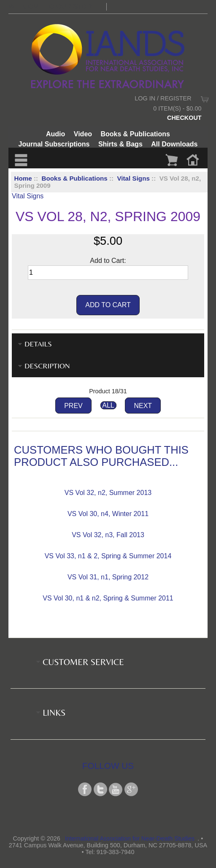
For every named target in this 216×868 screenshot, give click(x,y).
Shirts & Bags (120, 144)
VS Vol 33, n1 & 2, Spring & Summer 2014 (108, 556)
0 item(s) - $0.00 (177, 108)
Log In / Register (163, 98)
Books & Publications (75, 178)
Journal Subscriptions (54, 144)
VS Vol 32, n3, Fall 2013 (108, 535)
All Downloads (174, 144)
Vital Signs (133, 178)
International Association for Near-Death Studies (130, 838)
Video (83, 134)
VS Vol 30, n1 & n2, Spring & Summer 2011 (108, 598)
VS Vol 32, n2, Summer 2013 (108, 493)
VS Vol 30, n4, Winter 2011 (108, 514)
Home (23, 178)
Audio (55, 134)
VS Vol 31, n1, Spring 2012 (108, 577)
